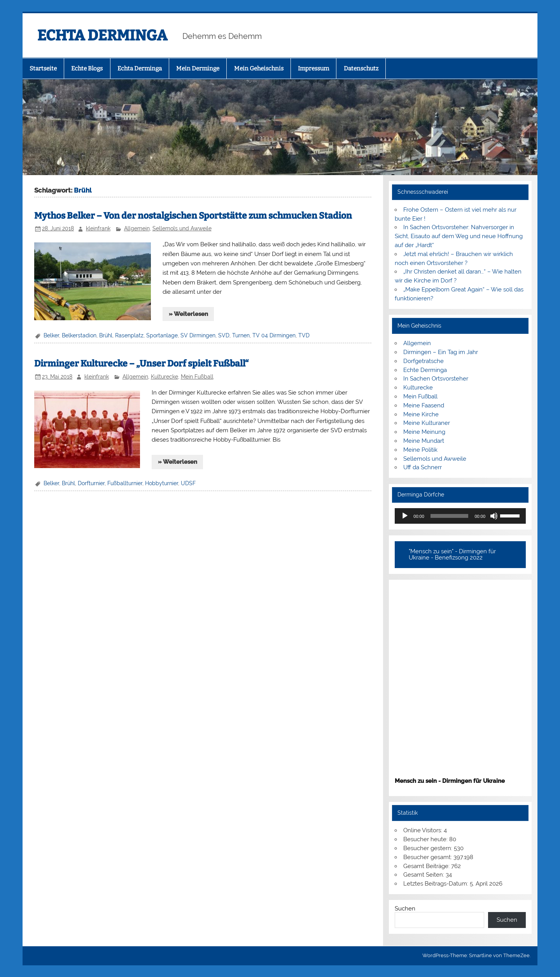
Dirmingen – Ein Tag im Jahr (441, 352)
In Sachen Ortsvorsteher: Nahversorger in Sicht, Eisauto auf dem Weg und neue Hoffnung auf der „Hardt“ (459, 236)
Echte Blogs (87, 68)
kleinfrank (98, 228)
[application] (460, 516)
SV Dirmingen (198, 335)
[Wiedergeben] (405, 516)
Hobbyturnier (162, 483)
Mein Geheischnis (259, 68)
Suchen (405, 909)
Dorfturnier (91, 483)
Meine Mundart (424, 441)
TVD (304, 335)
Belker (51, 335)
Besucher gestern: (429, 848)
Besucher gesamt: (428, 857)
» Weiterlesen (188, 314)
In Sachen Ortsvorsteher (436, 379)
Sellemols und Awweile (182, 228)
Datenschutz (361, 68)
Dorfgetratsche (423, 361)
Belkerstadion (79, 335)
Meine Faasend (424, 405)
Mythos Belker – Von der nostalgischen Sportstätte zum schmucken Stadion (193, 216)
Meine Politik (420, 450)
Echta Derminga (140, 68)
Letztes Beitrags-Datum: (437, 884)
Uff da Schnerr (423, 467)
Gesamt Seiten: (424, 875)
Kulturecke (164, 377)
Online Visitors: (423, 830)
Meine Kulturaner (427, 423)
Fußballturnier (125, 483)
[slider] (450, 516)
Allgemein (137, 228)
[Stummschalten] (494, 516)
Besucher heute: (426, 839)
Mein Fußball (197, 377)
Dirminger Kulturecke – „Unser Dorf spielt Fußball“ (141, 364)
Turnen (241, 335)
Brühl (106, 335)
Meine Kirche (421, 414)
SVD (224, 335)
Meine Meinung (424, 432)
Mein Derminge (198, 68)
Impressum (313, 68)
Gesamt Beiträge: (427, 866)
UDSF (188, 483)
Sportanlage (162, 335)
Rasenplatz (129, 335)
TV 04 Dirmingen (274, 335)
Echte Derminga (425, 370)
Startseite (43, 68)
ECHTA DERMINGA (102, 35)
